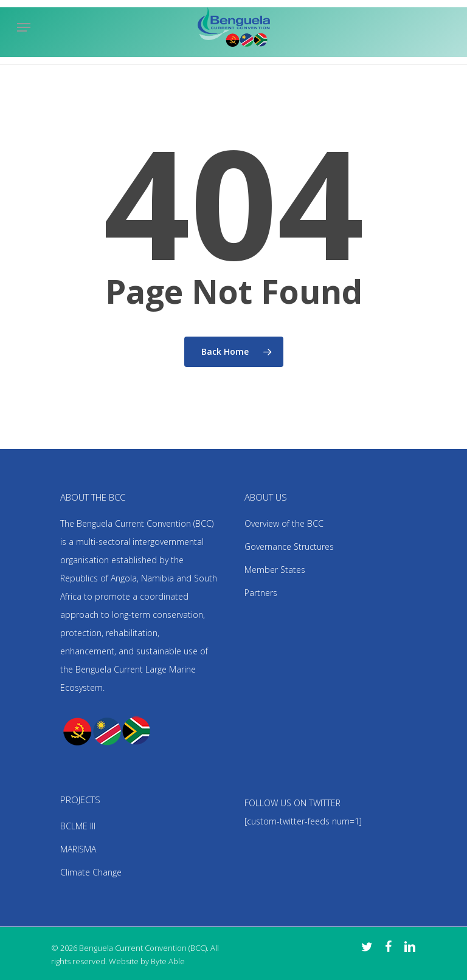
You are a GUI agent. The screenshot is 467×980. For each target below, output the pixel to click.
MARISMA (78, 849)
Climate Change (91, 872)
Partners (261, 593)
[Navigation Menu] (24, 27)
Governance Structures (289, 547)
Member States (275, 570)
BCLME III (78, 826)
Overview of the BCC (284, 523)
